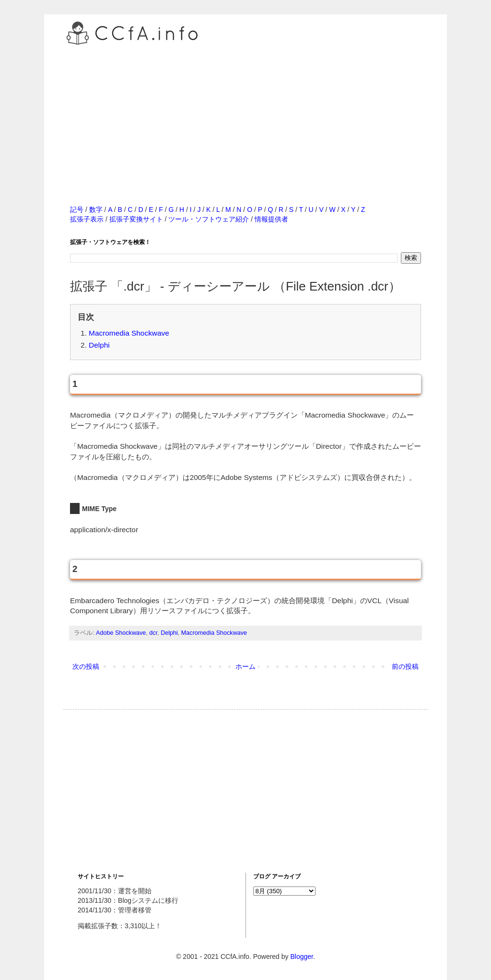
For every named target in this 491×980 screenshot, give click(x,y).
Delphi (99, 345)
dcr (153, 633)
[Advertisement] (245, 115)
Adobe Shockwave (121, 633)
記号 (77, 210)
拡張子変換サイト (136, 219)
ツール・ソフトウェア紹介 (209, 219)
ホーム (245, 666)
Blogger (301, 957)
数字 (96, 210)
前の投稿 (405, 666)
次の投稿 (86, 666)
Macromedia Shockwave (129, 333)
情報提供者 (271, 219)
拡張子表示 (87, 219)
